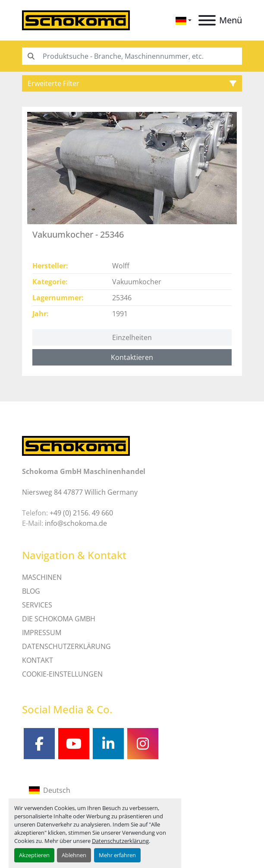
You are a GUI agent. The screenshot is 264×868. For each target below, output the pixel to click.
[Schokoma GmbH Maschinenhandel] (76, 445)
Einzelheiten (132, 337)
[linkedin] (108, 744)
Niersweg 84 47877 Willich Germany (80, 492)
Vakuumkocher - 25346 (78, 234)
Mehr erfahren (117, 855)
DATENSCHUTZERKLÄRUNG (66, 646)
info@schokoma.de (76, 523)
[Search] (132, 56)
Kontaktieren (132, 357)
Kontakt (38, 660)
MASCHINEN (42, 577)
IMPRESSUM (42, 633)
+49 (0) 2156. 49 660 (81, 513)
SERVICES (37, 605)
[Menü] (207, 20)
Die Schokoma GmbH (59, 619)
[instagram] (143, 744)
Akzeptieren (34, 855)
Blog (31, 591)
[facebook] (39, 744)
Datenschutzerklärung (120, 841)
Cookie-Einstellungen (62, 674)
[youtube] (74, 744)
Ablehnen (74, 855)
